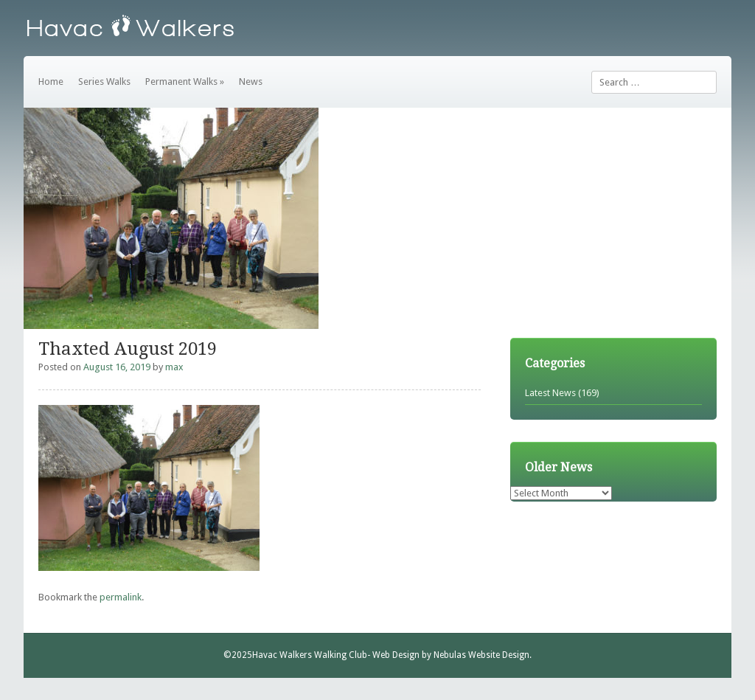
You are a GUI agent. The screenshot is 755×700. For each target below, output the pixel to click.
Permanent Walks (185, 82)
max (174, 367)
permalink (121, 597)
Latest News (550, 393)
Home (51, 82)
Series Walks (104, 82)
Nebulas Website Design (481, 655)
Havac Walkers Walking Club (310, 655)
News (251, 82)
